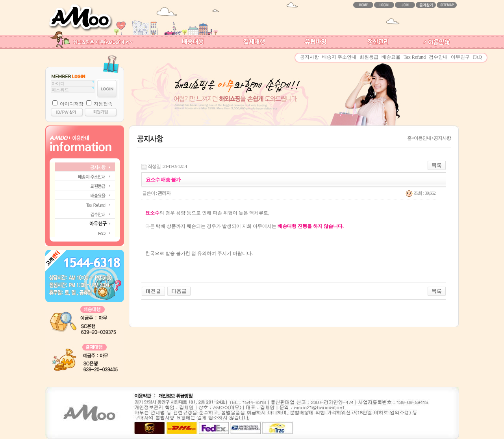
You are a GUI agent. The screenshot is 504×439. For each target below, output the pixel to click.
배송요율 (391, 57)
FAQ (477, 57)
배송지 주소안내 (339, 57)
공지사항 (309, 57)
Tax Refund (415, 57)
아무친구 (460, 57)
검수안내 (438, 57)
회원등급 (369, 57)
